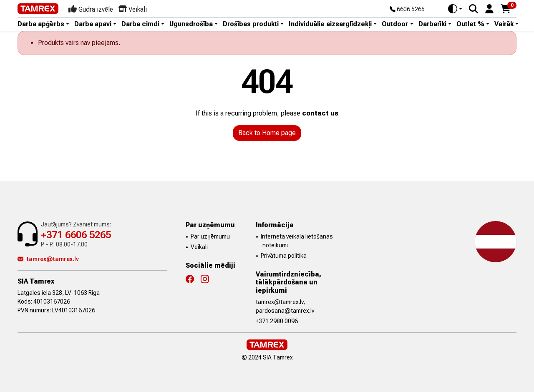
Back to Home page (267, 133)
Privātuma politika (284, 256)
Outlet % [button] (470, 24)
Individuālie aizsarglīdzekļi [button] (330, 24)
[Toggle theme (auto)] (455, 9)
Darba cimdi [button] (140, 24)
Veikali (199, 247)
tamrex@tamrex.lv (48, 259)
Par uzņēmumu (210, 236)
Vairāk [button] (504, 24)
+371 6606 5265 (76, 235)
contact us (320, 113)
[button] (489, 8)
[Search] (474, 9)
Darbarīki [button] (432, 24)
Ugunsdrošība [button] (191, 24)
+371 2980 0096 (277, 321)
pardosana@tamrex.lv (285, 311)
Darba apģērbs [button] (41, 24)
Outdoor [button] (395, 24)
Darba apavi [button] (93, 24)
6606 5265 (407, 10)
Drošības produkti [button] (251, 24)
